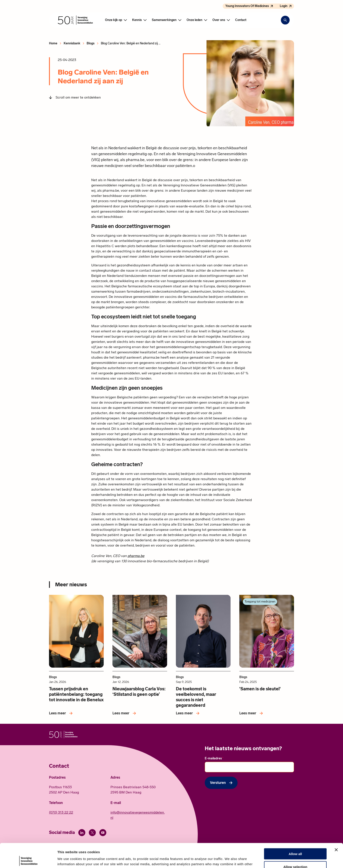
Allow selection (295, 843)
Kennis (137, 20)
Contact (241, 20)
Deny (295, 855)
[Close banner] (336, 826)
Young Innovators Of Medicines (247, 6)
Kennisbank (72, 43)
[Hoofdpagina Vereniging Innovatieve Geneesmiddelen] (75, 20)
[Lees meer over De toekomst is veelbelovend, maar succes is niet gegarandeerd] (188, 713)
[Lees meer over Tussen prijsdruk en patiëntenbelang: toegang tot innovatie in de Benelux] (62, 713)
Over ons (219, 20)
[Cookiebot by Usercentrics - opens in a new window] (28, 859)
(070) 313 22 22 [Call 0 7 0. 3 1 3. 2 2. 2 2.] (61, 812)
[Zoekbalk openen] (285, 20)
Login (284, 6)
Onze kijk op (114, 20)
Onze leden (194, 20)
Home (53, 43)
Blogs (91, 43)
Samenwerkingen (164, 20)
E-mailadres (214, 758)
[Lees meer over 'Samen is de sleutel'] (252, 713)
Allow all (295, 830)
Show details (230, 859)
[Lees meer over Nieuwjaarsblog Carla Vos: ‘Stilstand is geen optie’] (125, 713)
